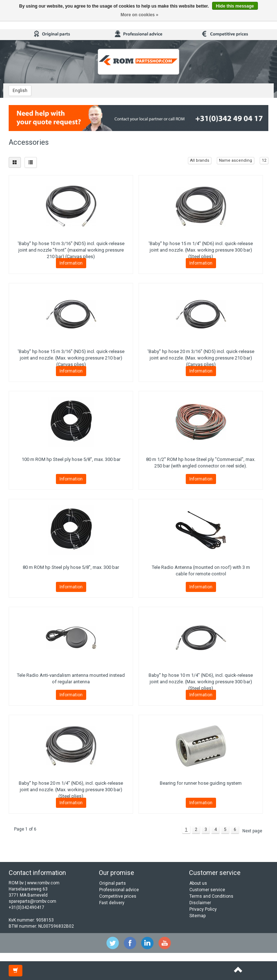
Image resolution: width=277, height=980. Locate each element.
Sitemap (197, 916)
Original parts (113, 883)
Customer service (207, 890)
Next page (252, 831)
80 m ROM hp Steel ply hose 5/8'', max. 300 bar (71, 567)
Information (71, 263)
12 (264, 160)
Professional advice (119, 890)
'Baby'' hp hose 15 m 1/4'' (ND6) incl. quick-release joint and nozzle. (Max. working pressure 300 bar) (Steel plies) (201, 250)
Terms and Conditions (211, 896)
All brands (200, 160)
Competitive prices (118, 896)
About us (198, 883)
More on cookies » (139, 15)
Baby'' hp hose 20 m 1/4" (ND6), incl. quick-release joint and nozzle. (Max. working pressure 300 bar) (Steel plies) (71, 790)
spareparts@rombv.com (32, 901)
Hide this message (235, 6)
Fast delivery (112, 903)
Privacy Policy (203, 909)
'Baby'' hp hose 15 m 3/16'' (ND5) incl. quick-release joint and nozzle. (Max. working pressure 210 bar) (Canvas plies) (71, 358)
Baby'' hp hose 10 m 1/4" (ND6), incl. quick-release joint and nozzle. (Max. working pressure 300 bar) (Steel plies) (201, 682)
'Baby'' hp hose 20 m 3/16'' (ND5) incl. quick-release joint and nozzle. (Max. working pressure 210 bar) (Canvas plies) (201, 358)
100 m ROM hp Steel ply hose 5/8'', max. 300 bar (71, 459)
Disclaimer (200, 903)
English (20, 91)
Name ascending (236, 160)
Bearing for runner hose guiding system (201, 783)
